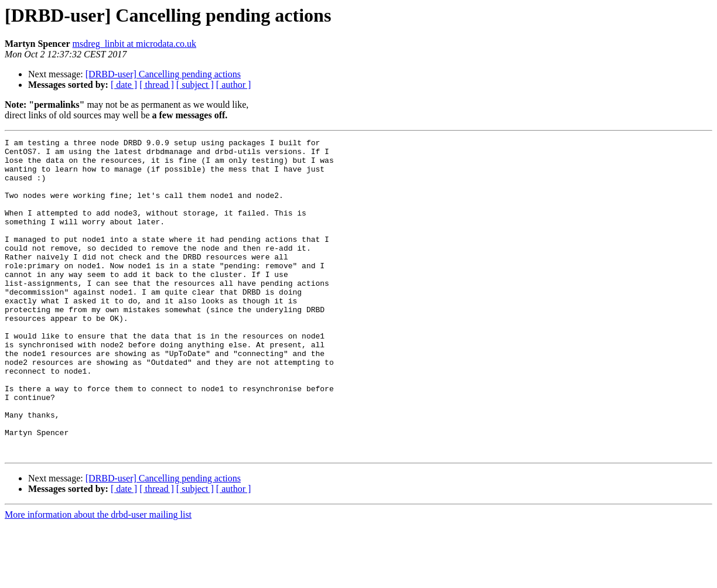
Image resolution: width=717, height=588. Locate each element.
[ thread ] (157, 85)
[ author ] (234, 85)
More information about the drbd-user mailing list (98, 578)
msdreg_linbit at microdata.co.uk (135, 44)
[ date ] (124, 85)
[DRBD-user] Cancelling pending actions (163, 74)
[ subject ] (195, 85)
